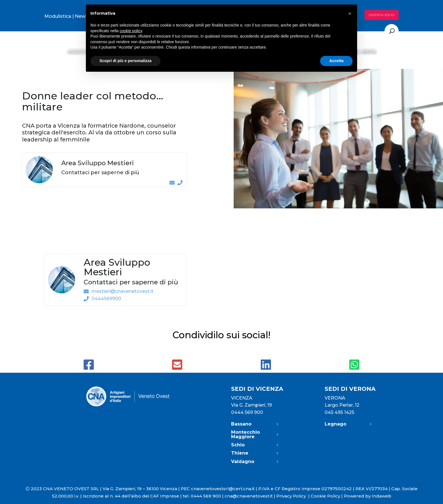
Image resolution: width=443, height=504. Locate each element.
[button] (350, 14)
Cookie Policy (325, 496)
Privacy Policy (294, 496)
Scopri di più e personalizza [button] (125, 61)
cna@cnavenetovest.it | (250, 496)
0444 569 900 (247, 412)
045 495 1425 (339, 412)
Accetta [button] (336, 61)
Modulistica (58, 16)
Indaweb (382, 496)
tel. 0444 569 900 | (204, 496)
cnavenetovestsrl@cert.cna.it (223, 489)
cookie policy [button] (131, 31)
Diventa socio (382, 15)
